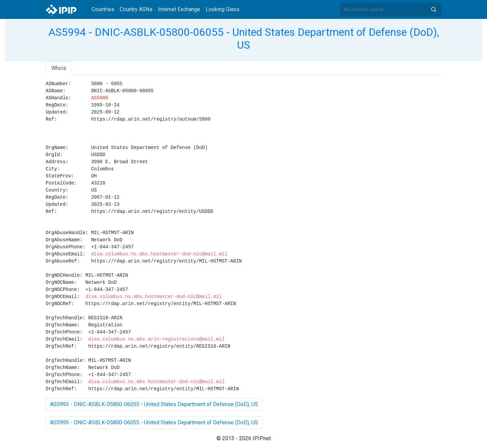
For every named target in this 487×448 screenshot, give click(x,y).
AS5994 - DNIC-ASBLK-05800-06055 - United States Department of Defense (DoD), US (244, 39)
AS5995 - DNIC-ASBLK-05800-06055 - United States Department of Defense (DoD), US (154, 422)
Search (434, 9)
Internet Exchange (179, 9)
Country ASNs (136, 9)
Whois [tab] (59, 68)
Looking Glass (223, 9)
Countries (103, 9)
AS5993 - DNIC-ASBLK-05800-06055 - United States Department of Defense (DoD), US (154, 404)
